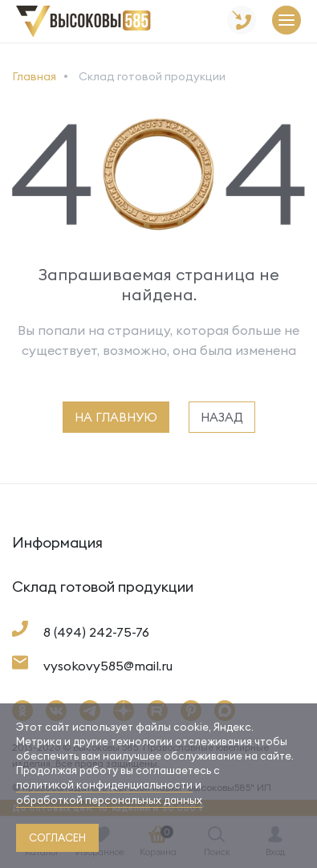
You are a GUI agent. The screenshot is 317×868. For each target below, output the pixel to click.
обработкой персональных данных (109, 800)
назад (222, 417)
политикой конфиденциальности (104, 784)
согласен (57, 837)
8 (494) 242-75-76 (96, 632)
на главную (116, 417)
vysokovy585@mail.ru (108, 666)
